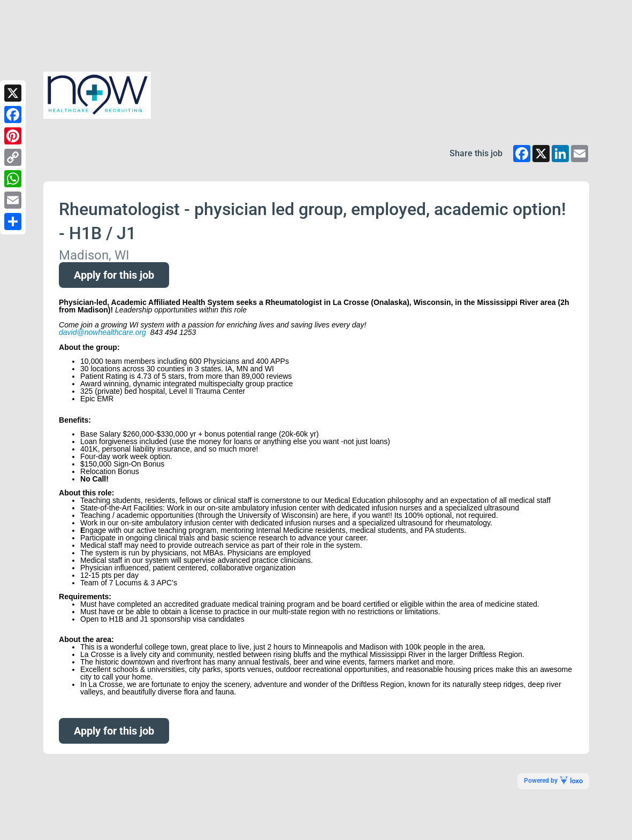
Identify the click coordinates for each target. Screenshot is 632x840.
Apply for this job (114, 275)
